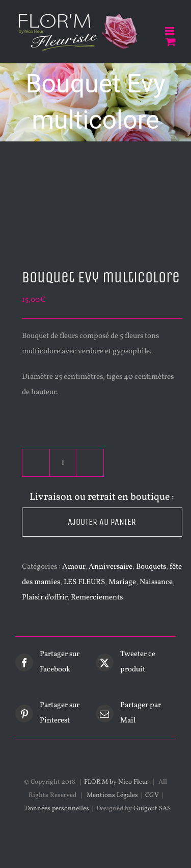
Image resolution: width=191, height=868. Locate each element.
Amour (74, 567)
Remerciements (97, 598)
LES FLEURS (84, 582)
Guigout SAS (152, 809)
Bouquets (151, 567)
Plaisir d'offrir (45, 598)
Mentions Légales (112, 795)
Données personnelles (57, 809)
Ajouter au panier (102, 522)
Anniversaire (111, 567)
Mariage (122, 582)
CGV (152, 795)
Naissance (156, 582)
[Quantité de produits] (63, 463)
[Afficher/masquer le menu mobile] (170, 31)
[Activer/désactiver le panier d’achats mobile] (171, 42)
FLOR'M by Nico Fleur (116, 782)
